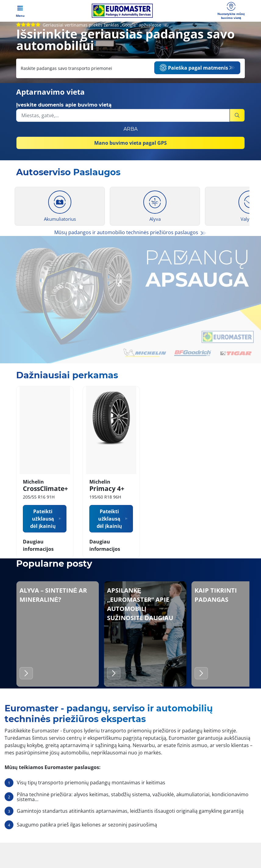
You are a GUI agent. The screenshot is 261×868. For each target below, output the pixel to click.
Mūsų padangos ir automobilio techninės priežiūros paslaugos (127, 237)
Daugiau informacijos (38, 559)
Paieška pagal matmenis (194, 74)
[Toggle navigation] (20, 14)
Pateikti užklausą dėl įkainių (43, 533)
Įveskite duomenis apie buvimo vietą (64, 109)
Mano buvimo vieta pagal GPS (130, 147)
